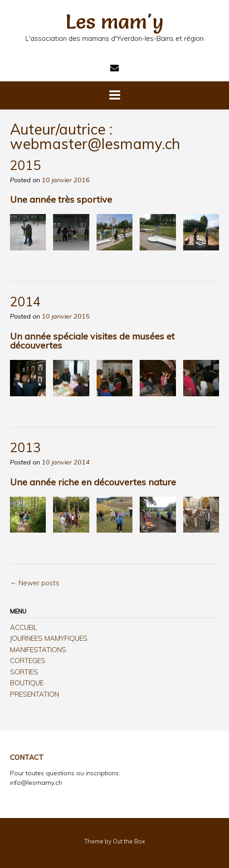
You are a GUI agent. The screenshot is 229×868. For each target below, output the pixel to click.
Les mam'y (115, 21)
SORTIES (24, 672)
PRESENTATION (34, 694)
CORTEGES (28, 661)
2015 (25, 165)
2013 (25, 447)
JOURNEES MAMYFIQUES (49, 638)
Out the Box (129, 841)
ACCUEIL (24, 627)
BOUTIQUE (27, 683)
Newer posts (35, 583)
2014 (25, 302)
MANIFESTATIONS (38, 650)
